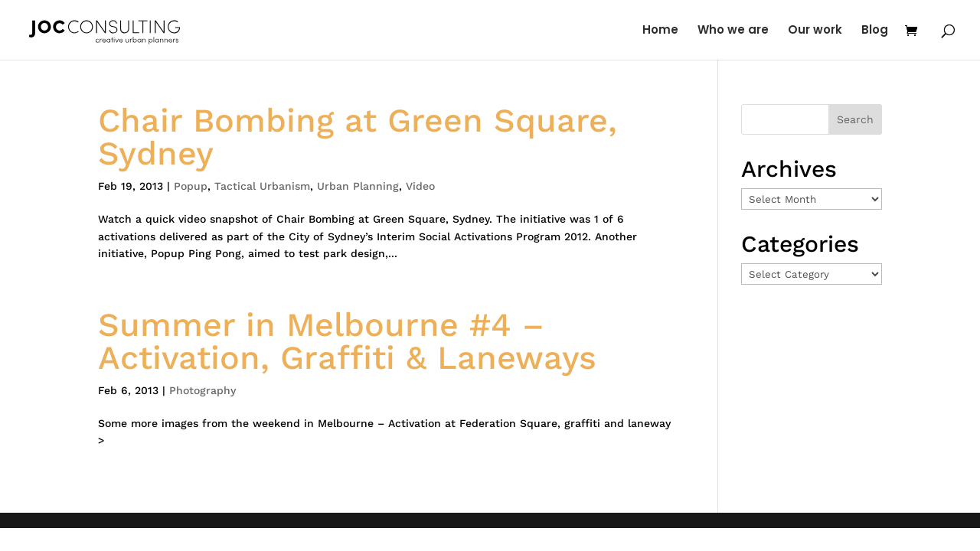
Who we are (733, 31)
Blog (875, 31)
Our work (815, 31)
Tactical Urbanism (262, 186)
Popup (191, 186)
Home (660, 31)
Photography (203, 390)
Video (420, 186)
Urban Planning (358, 186)
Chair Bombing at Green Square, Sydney (358, 137)
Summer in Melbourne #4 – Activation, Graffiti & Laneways (347, 341)
